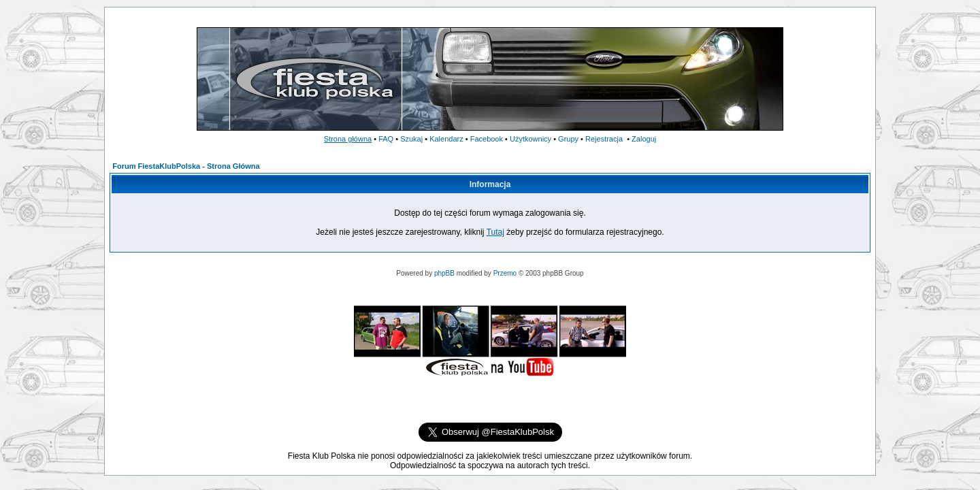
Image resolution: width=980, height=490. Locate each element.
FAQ (386, 139)
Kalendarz (446, 139)
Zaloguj (644, 139)
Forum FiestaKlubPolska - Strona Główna (186, 166)
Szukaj (411, 139)
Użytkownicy (530, 139)
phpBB (444, 273)
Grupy (568, 139)
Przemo (505, 273)
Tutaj (495, 232)
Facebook (487, 139)
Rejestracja (604, 139)
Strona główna (348, 139)
